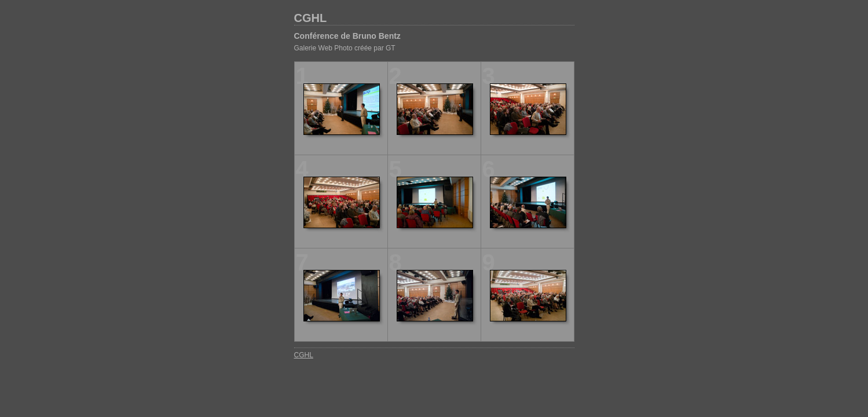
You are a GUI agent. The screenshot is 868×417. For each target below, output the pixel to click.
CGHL (311, 18)
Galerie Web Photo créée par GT (345, 48)
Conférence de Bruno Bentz (347, 36)
